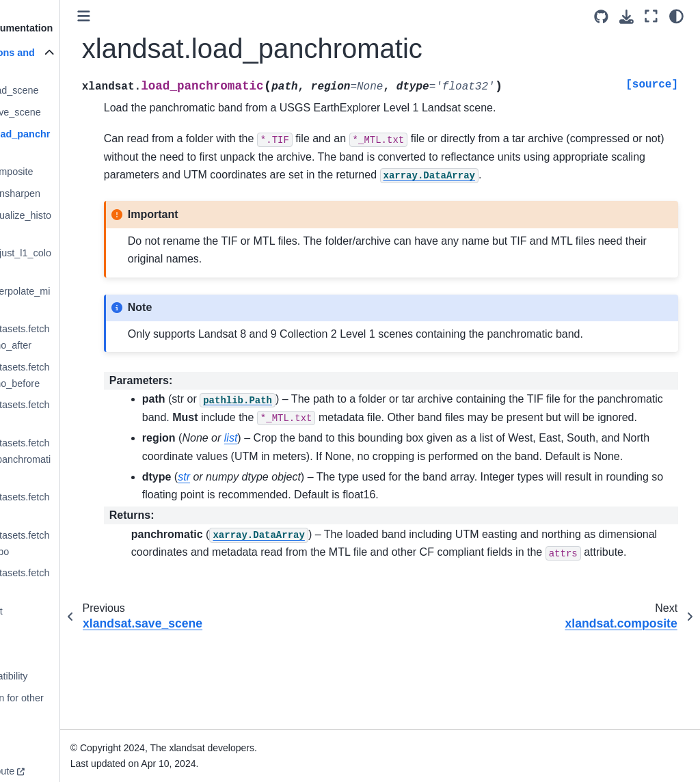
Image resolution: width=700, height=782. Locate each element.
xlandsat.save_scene (75, 112)
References (43, 633)
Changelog (42, 654)
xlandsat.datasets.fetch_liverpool (79, 413)
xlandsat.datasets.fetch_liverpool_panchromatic (80, 459)
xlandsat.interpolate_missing (79, 299)
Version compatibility (63, 676)
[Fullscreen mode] (651, 16)
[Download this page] (627, 17)
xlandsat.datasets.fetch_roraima (79, 581)
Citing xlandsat (50, 611)
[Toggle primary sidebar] (164, 16)
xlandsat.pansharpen (75, 193)
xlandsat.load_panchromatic (79, 142)
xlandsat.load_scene (73, 90)
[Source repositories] (601, 17)
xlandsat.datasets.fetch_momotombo (79, 543)
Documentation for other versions (70, 706)
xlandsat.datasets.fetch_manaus (79, 505)
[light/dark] (676, 16)
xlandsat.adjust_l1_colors (80, 261)
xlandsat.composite (71, 172)
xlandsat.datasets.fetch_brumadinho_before (79, 375)
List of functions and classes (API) (66, 61)
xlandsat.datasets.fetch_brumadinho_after (79, 337)
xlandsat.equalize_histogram (80, 224)
